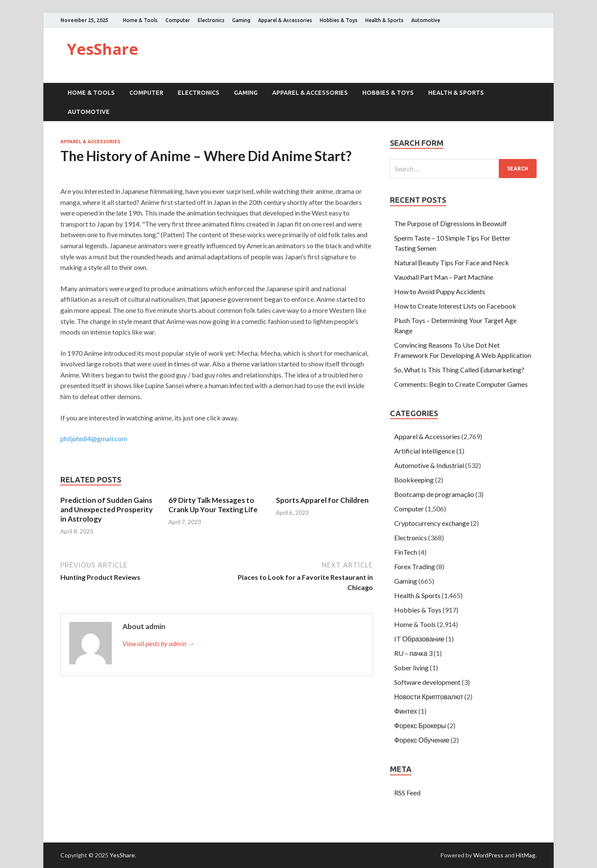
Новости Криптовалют (429, 696)
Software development (427, 682)
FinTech (406, 552)
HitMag (526, 855)
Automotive (426, 20)
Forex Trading (415, 566)
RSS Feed (407, 793)
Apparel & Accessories (285, 20)
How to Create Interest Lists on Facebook (455, 306)
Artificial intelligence (425, 451)
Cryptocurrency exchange (432, 523)
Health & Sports (384, 20)
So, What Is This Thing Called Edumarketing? (459, 370)
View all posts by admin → (158, 643)
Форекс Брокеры (420, 725)
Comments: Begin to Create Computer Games (461, 384)
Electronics (211, 20)
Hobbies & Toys (339, 20)
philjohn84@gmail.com (94, 438)
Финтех (406, 711)
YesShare (102, 49)
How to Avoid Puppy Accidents (440, 291)
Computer (178, 20)
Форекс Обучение (422, 740)
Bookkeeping (414, 480)
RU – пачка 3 (413, 653)
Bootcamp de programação (434, 494)
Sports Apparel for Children (322, 500)
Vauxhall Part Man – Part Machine (444, 277)
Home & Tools (140, 20)
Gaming (241, 20)
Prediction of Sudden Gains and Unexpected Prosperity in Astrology (107, 509)
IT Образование (419, 639)
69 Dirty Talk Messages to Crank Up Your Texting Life (213, 505)
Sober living (411, 668)
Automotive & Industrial (429, 465)
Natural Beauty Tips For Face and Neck (452, 262)
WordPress (488, 855)
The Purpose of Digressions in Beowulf (451, 223)
